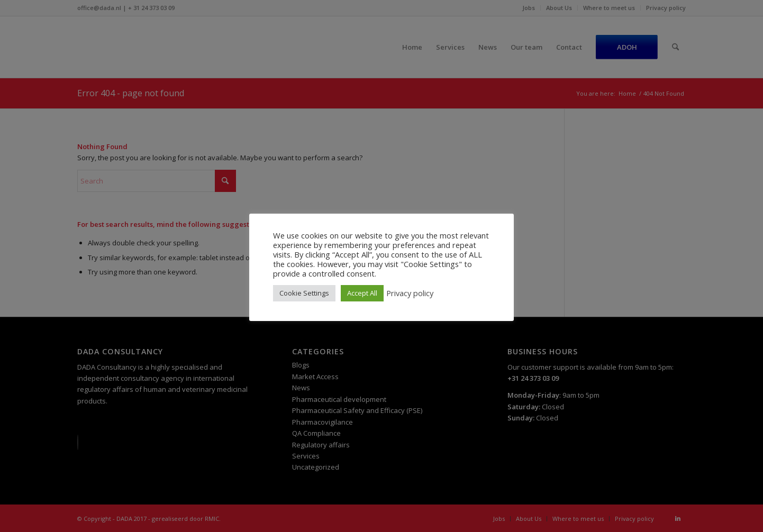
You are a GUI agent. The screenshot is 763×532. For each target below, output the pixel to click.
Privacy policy (410, 293)
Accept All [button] (362, 293)
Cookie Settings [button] (304, 293)
